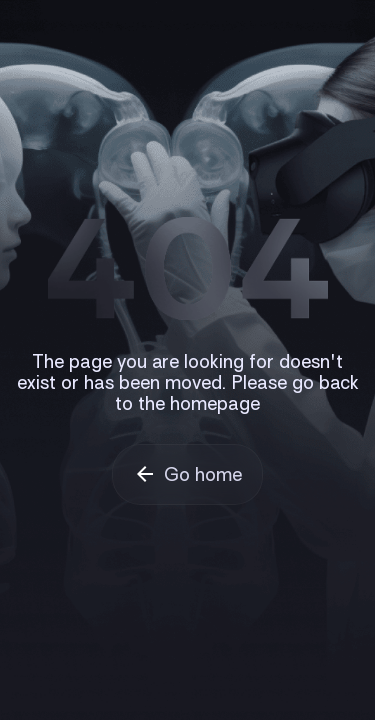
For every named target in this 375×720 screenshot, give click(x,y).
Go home (203, 474)
